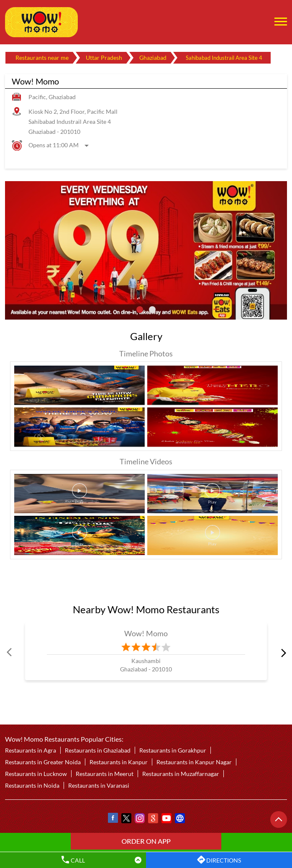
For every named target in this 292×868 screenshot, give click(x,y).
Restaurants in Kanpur (119, 762)
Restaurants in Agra (31, 750)
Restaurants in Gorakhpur (173, 750)
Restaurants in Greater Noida (43, 762)
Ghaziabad (153, 58)
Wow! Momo (146, 633)
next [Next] (282, 653)
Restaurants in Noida (32, 785)
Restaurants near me (42, 58)
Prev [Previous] (10, 653)
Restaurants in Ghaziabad (98, 750)
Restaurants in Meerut (105, 774)
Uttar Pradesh (104, 58)
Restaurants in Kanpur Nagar (194, 762)
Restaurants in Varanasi (99, 785)
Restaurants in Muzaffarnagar (181, 774)
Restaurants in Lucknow (36, 774)
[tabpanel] (146, 250)
